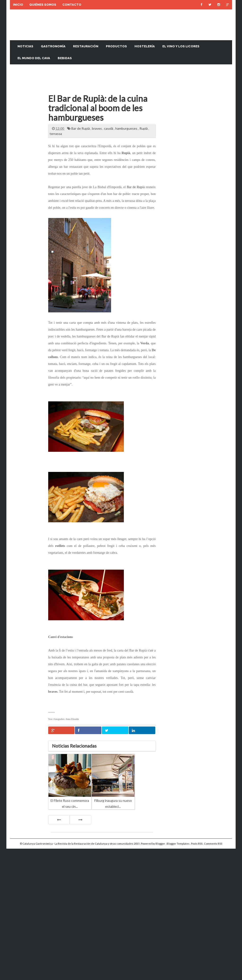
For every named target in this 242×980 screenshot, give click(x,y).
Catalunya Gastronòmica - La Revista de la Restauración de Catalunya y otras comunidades (78, 844)
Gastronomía (53, 46)
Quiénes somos (43, 5)
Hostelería (145, 46)
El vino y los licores (181, 46)
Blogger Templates (178, 844)
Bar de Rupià (81, 128)
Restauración (86, 46)
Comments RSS (213, 844)
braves (97, 128)
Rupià (144, 128)
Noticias (25, 46)
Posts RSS (197, 844)
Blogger (161, 844)
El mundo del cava (34, 58)
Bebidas (65, 58)
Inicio (18, 5)
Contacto (72, 5)
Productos (116, 46)
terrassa (56, 134)
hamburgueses (127, 128)
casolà (109, 128)
